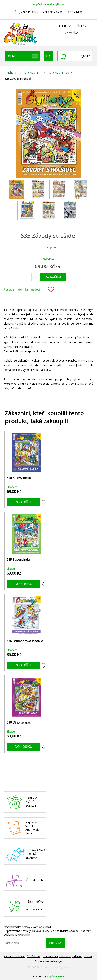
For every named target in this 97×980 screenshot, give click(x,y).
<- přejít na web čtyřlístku (49, 4)
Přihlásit (82, 26)
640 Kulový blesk (19, 478)
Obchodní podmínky (71, 956)
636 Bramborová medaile (25, 641)
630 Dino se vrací (19, 722)
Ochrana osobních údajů (48, 961)
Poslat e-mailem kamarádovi (22, 289)
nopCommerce (55, 976)
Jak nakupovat (50, 956)
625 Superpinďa (18, 560)
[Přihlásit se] (25, 943)
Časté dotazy (34, 956)
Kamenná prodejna (15, 956)
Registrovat (65, 26)
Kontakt (88, 956)
